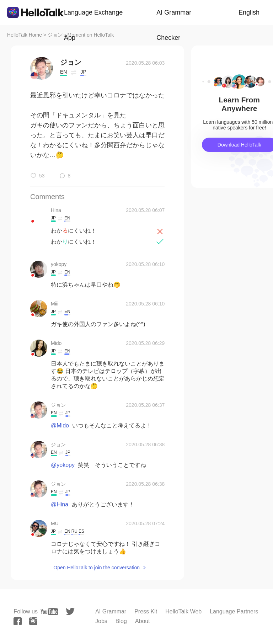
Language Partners (234, 611)
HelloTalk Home (25, 35)
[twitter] (70, 611)
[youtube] (49, 612)
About (143, 621)
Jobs (101, 621)
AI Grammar (111, 611)
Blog (121, 621)
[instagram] (33, 621)
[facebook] (18, 621)
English (249, 12)
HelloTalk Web (183, 611)
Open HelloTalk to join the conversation (97, 568)
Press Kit (146, 611)
